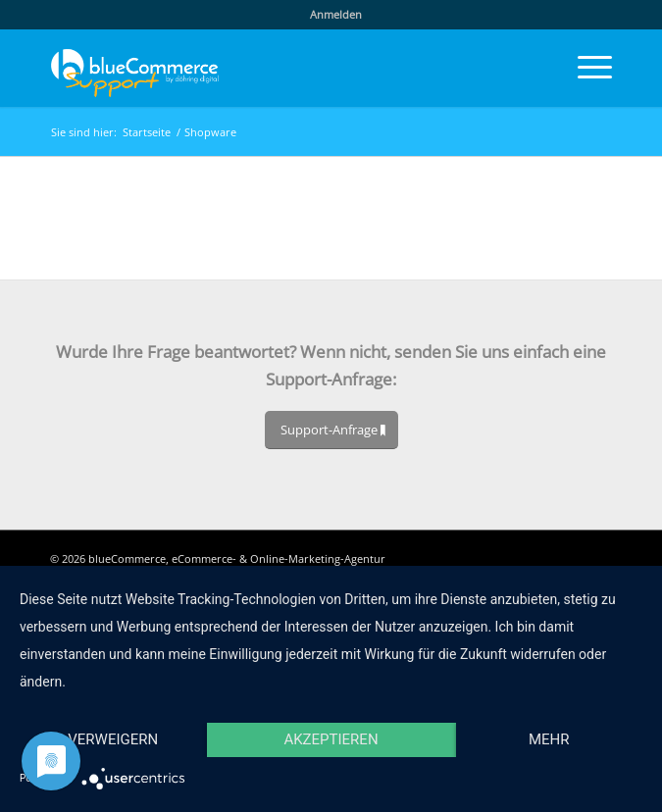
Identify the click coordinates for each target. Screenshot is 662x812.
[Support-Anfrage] (331, 430)
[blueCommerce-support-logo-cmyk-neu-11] (275, 68)
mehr (549, 739)
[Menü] (585, 68)
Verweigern (113, 739)
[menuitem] (336, 15)
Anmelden (336, 14)
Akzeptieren (331, 739)
